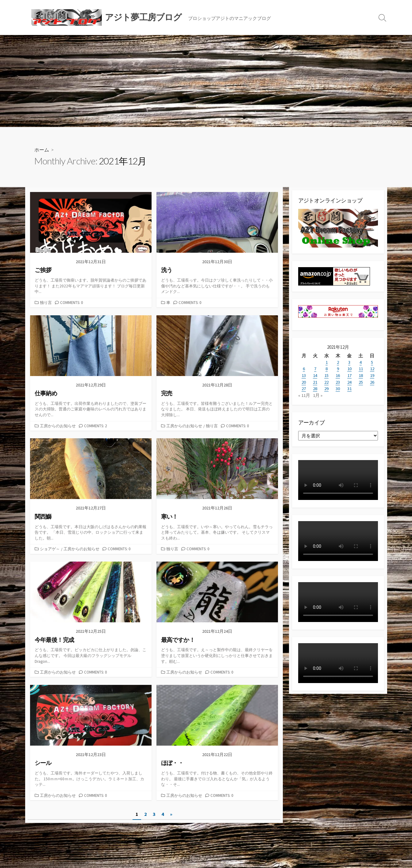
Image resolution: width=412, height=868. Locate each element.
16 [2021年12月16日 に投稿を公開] (338, 375)
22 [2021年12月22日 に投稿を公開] (326, 381)
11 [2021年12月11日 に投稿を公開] (361, 369)
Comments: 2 (95, 425)
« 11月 (304, 394)
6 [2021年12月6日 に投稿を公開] (304, 369)
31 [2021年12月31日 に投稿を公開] (349, 388)
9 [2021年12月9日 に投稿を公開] (338, 369)
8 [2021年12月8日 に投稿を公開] (327, 369)
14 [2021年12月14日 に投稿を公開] (315, 375)
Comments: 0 (71, 302)
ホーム (42, 150)
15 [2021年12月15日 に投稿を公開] (326, 375)
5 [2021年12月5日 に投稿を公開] (372, 362)
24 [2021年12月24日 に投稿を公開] (349, 381)
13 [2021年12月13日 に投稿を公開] (304, 375)
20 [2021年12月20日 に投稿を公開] (304, 381)
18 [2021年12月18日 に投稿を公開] (361, 375)
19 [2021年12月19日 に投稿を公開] (372, 375)
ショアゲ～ (50, 548)
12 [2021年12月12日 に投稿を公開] (372, 369)
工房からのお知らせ (58, 425)
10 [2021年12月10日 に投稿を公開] (349, 369)
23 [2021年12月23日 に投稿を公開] (338, 381)
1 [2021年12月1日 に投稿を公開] (327, 362)
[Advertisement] (206, 81)
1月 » (318, 394)
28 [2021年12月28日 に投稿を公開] (315, 388)
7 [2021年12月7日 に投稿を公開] (315, 369)
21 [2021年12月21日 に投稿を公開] (315, 381)
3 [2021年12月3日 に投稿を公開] (349, 362)
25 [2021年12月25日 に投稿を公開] (361, 381)
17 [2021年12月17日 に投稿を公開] (349, 375)
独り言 (46, 302)
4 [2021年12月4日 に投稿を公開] (361, 362)
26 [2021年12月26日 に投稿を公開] (372, 381)
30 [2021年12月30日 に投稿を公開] (338, 388)
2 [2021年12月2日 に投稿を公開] (338, 362)
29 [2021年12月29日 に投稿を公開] (326, 388)
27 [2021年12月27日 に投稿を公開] (304, 388)
